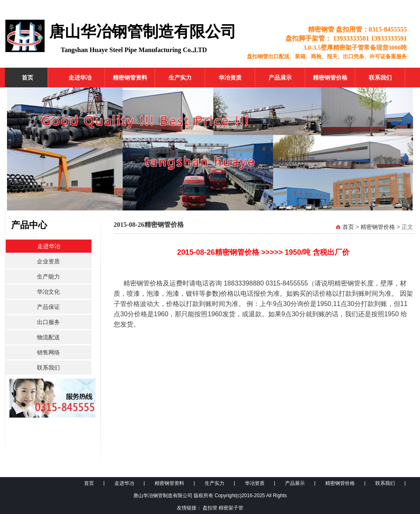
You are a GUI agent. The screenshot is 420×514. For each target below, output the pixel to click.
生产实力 (180, 78)
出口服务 (48, 322)
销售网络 (48, 352)
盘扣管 (210, 508)
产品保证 (48, 307)
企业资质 (48, 261)
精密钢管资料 (130, 78)
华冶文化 (48, 292)
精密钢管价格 (330, 78)
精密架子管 (231, 508)
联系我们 (380, 78)
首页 (27, 78)
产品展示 (280, 78)
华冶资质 (230, 78)
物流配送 (48, 337)
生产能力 (48, 276)
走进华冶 (80, 78)
